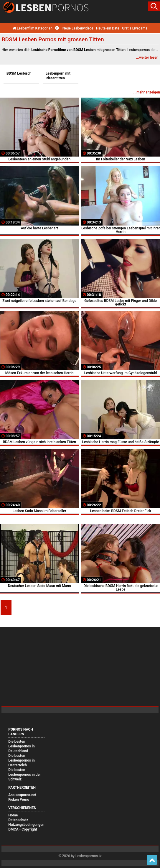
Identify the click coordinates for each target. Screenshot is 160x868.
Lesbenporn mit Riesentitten (58, 76)
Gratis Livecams (135, 28)
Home (13, 815)
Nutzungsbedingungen (26, 825)
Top (152, 860)
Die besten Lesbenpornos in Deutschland (22, 746)
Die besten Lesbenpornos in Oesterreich (22, 760)
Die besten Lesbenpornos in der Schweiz (24, 775)
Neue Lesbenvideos (74, 28)
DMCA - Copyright (23, 829)
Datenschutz (18, 820)
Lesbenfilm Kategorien (33, 28)
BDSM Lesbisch (19, 73)
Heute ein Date (108, 28)
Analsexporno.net (22, 795)
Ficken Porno (19, 800)
